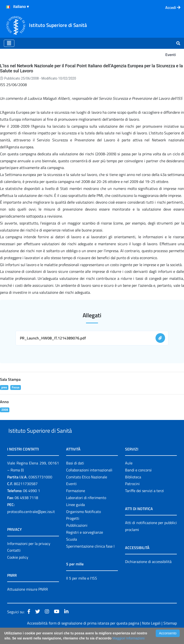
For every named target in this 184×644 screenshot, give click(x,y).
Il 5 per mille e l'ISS (82, 589)
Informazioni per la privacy (29, 555)
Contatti (14, 562)
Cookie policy (18, 568)
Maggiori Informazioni (128, 638)
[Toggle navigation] (9, 43)
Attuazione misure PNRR (28, 600)
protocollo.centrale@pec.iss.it (31, 523)
